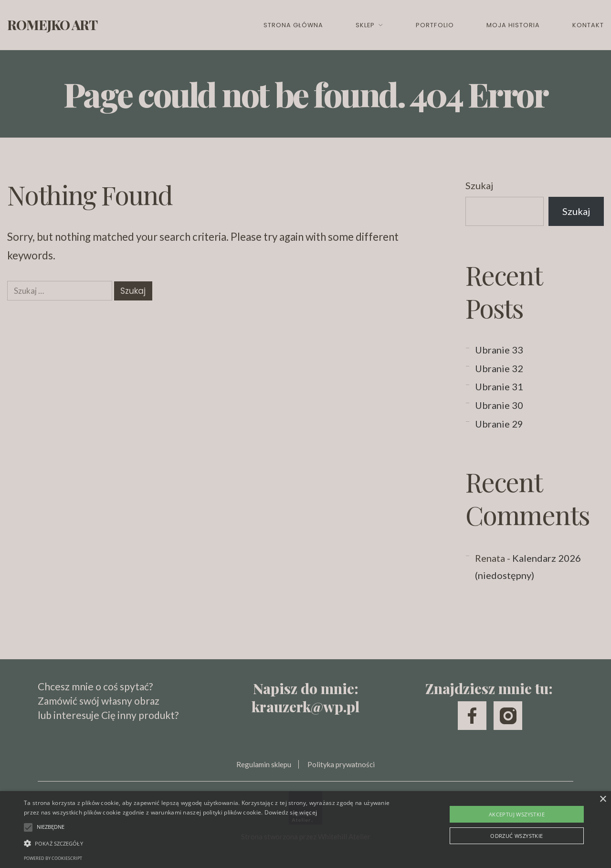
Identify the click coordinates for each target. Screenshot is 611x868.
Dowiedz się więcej (291, 812)
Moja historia (513, 25)
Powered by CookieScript (53, 858)
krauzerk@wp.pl (305, 706)
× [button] (603, 799)
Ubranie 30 (499, 405)
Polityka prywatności (341, 764)
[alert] (305, 830)
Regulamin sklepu (264, 764)
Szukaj (479, 185)
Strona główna (293, 25)
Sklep (365, 25)
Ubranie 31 (499, 386)
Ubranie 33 (499, 350)
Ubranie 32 (499, 368)
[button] (207, 843)
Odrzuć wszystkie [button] (516, 836)
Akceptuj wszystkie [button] (517, 814)
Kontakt (588, 25)
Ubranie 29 (499, 424)
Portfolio (435, 25)
